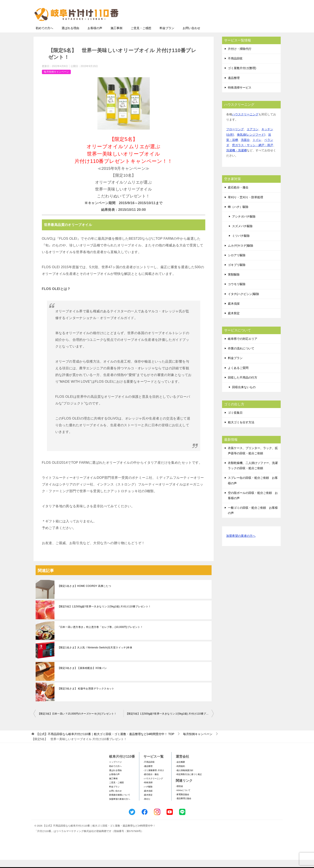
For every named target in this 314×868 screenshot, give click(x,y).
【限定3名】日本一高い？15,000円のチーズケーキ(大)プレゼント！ (77, 722)
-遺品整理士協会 (183, 807)
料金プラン (167, 36)
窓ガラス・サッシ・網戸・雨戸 (253, 153)
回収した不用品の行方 (243, 386)
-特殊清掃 (148, 791)
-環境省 (179, 794)
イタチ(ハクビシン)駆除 (244, 302)
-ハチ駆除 (148, 795)
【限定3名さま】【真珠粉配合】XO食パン (82, 676)
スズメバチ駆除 (242, 234)
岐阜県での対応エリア (243, 347)
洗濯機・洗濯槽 (236, 158)
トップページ (115, 770)
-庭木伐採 (148, 799)
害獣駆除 (234, 283)
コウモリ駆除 (237, 292)
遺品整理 (234, 86)
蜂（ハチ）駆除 (238, 215)
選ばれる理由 (70, 36)
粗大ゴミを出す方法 (241, 430)
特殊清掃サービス (240, 96)
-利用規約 (180, 774)
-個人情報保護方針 (184, 778)
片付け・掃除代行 (240, 57)
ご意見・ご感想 (141, 36)
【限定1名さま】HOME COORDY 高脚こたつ (84, 594)
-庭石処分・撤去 (151, 782)
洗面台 (245, 148)
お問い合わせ (191, 36)
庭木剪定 (234, 321)
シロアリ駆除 (237, 263)
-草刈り (147, 807)
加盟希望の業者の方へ (241, 544)
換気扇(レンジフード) (251, 143)
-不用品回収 (149, 770)
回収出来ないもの (244, 395)
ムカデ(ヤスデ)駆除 (241, 254)
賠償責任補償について (120, 803)
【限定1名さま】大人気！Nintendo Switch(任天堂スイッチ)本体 (95, 656)
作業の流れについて (241, 357)
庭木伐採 (234, 312)
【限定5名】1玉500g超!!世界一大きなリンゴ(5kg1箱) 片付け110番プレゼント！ (104, 615)
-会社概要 (180, 770)
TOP (105, 742)
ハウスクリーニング (245, 122)
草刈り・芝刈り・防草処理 (246, 205)
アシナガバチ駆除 (244, 225)
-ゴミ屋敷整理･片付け (154, 778)
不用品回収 (235, 67)
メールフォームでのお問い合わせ (242, 24)
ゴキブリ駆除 (237, 273)
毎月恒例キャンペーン (56, 80)
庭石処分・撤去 (238, 196)
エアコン (253, 137)
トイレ (257, 148)
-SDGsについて (183, 798)
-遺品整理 (148, 774)
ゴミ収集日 (235, 421)
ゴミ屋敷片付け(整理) (242, 76)
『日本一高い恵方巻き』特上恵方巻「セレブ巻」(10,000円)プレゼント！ (100, 635)
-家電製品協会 (182, 803)
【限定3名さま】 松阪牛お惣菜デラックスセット (86, 697)
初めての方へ (44, 36)
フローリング (235, 137)
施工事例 (116, 36)
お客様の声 (95, 36)
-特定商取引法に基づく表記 (189, 782)
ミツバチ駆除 (241, 244)
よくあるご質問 (238, 376)
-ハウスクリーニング (153, 787)
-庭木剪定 (148, 803)
